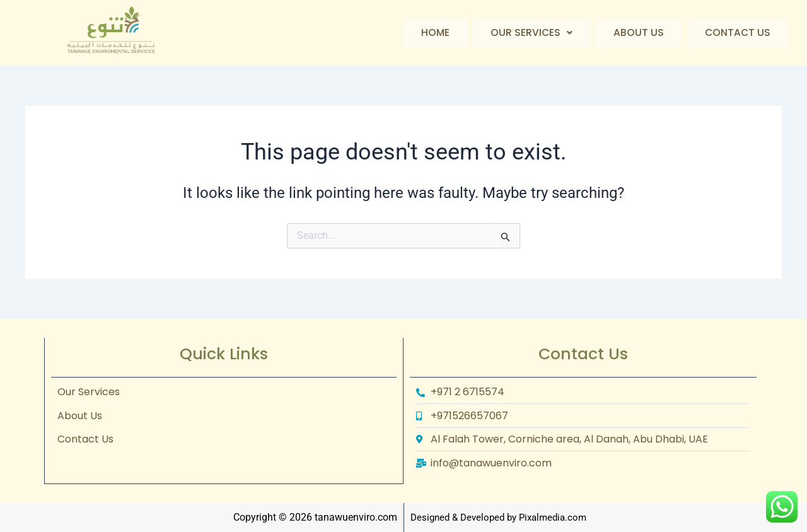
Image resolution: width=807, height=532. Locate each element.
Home (433, 32)
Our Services (530, 32)
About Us (637, 32)
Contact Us (737, 32)
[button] (530, 33)
